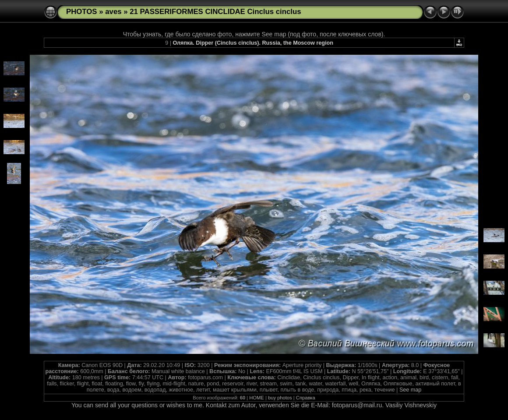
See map (410, 390)
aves (113, 12)
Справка (306, 398)
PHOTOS (82, 12)
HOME (257, 398)
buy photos (280, 398)
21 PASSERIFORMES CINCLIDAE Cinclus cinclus (215, 12)
